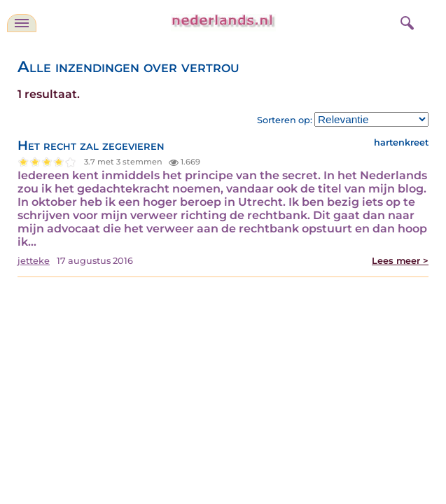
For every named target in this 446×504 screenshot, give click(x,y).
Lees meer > (400, 261)
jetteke (34, 261)
